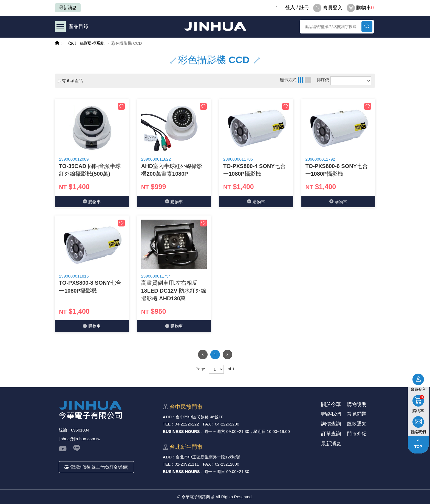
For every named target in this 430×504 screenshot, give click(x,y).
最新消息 (68, 8)
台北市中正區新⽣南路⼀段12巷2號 (208, 457)
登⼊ (290, 7)
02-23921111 (187, 464)
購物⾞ (92, 202)
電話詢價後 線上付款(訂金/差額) (96, 467)
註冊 (304, 7)
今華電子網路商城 (215, 26)
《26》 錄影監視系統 (85, 43)
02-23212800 (227, 464)
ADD (167, 417)
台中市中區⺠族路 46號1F (200, 417)
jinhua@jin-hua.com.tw (80, 439)
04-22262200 (227, 424)
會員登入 (328, 8)
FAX (207, 424)
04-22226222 (187, 424)
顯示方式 (288, 80)
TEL (167, 424)
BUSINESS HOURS (181, 431)
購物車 (360, 8)
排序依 (323, 80)
